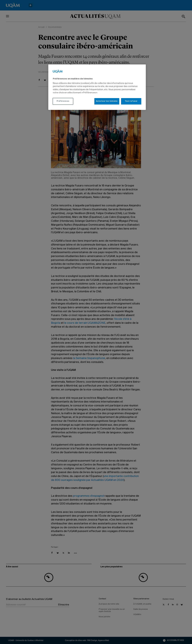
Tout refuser (131, 101)
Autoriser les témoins (107, 101)
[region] (97, 87)
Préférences (63, 101)
